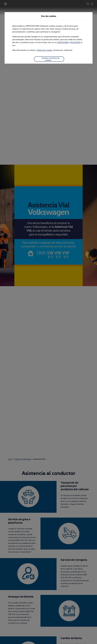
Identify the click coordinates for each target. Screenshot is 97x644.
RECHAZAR (75, 42)
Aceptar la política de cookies (49, 59)
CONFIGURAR (63, 42)
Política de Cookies (45, 50)
